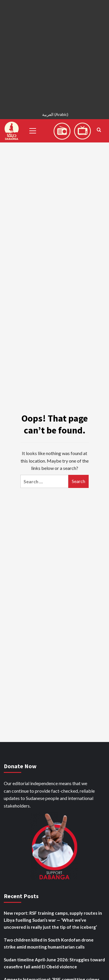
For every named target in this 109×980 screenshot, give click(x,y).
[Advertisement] (54, 55)
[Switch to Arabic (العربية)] (54, 115)
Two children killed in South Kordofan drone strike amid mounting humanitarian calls (49, 943)
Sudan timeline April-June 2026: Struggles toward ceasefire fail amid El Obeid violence (54, 963)
